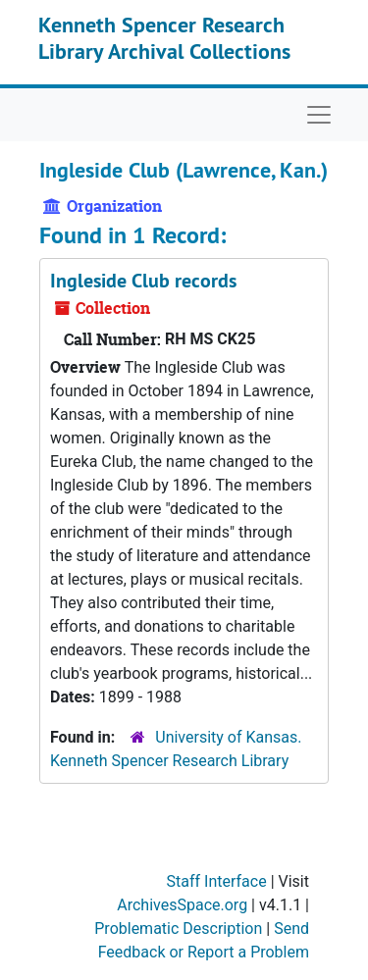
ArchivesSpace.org (182, 905)
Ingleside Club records (143, 281)
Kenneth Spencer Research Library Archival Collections (164, 37)
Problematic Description (178, 928)
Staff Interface (217, 881)
